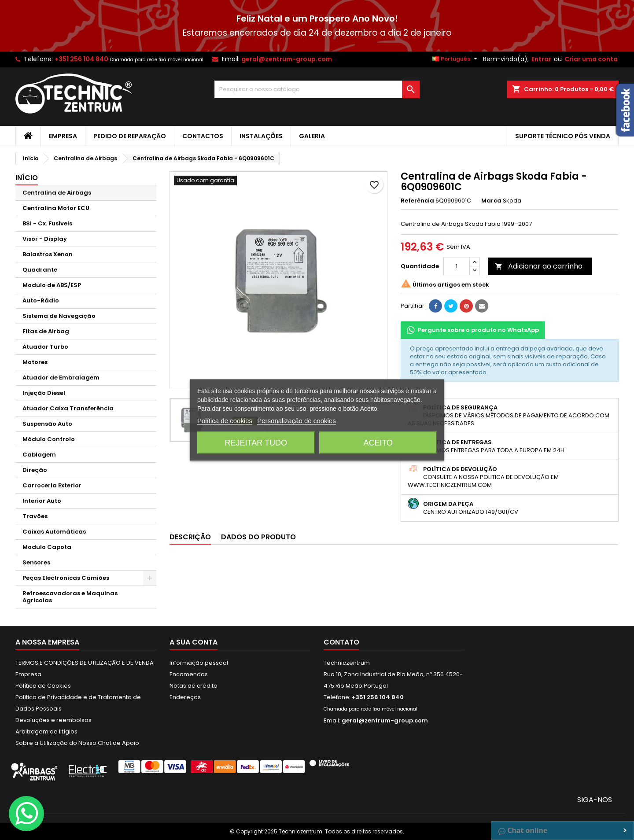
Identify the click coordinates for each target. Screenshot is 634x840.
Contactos (203, 136)
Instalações (261, 136)
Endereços (185, 697)
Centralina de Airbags (57, 193)
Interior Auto (42, 501)
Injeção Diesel (44, 393)
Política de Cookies (43, 686)
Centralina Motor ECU (56, 208)
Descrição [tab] (190, 537)
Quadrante (40, 270)
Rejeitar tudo (256, 443)
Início (27, 178)
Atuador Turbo (45, 347)
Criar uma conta (591, 59)
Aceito (378, 443)
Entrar (541, 59)
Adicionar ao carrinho (539, 266)
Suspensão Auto (47, 424)
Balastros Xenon (48, 254)
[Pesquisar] (317, 89)
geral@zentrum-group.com (287, 59)
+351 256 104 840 (81, 59)
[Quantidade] (457, 266)
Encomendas (189, 674)
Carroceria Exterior (52, 485)
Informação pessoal (199, 663)
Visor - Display (45, 239)
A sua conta (194, 642)
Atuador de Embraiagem (61, 378)
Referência (417, 201)
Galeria (312, 136)
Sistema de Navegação (59, 316)
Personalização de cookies (296, 421)
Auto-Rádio (41, 300)
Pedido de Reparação (130, 136)
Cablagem (39, 455)
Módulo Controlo (49, 439)
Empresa (63, 136)
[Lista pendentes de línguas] (456, 59)
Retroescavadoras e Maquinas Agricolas (70, 597)
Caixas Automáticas (54, 532)
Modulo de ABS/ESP (52, 285)
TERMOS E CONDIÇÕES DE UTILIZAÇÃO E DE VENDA (85, 663)
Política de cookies (225, 421)
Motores (35, 362)
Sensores (36, 562)
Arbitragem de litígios (46, 731)
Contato (341, 642)
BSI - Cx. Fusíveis (47, 223)
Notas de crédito (194, 686)
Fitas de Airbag (46, 331)
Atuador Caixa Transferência (68, 408)
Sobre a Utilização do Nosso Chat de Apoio (77, 743)
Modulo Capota (47, 547)
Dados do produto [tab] (258, 537)
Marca (491, 201)
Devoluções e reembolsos (53, 720)
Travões (35, 516)
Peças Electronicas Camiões (66, 578)
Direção (35, 470)
